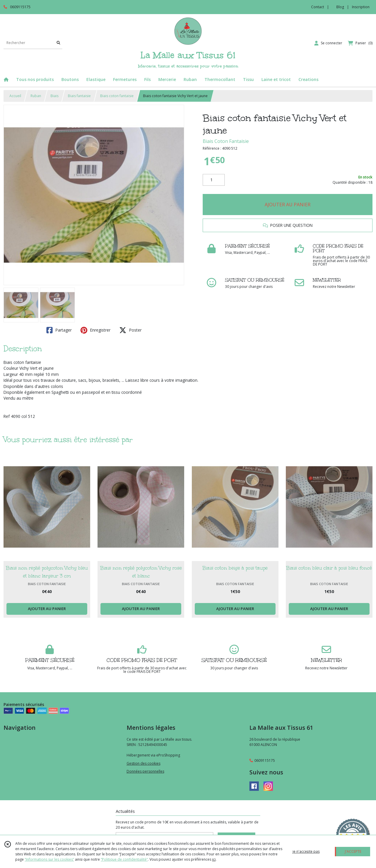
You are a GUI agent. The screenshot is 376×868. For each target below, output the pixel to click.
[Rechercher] (58, 43)
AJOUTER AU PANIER (288, 205)
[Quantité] (214, 180)
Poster (130, 330)
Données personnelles (145, 771)
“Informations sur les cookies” (49, 859)
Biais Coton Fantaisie (226, 141)
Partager (59, 330)
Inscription (361, 7)
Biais (54, 96)
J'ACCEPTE (353, 851)
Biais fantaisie (79, 96)
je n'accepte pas (306, 851)
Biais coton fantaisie (117, 96)
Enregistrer (95, 330)
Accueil (15, 96)
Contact (318, 7)
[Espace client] (328, 43)
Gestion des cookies (143, 763)
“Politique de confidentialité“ (124, 859)
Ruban (36, 96)
